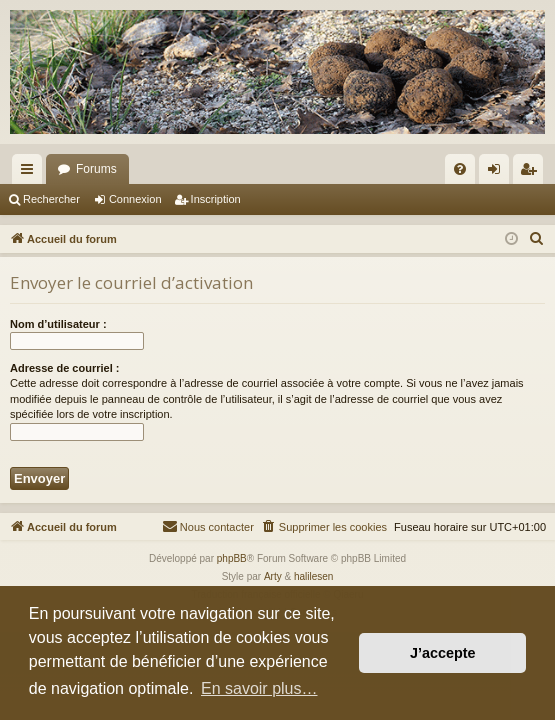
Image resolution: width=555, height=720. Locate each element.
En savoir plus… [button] (259, 688)
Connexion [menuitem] (498, 173)
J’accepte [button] (443, 653)
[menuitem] (460, 169)
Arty (273, 576)
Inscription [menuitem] (532, 173)
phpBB (232, 558)
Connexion (135, 199)
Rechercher (51, 199)
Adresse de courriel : (64, 368)
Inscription (216, 199)
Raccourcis (31, 173)
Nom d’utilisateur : (58, 324)
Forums (96, 169)
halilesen (313, 576)
